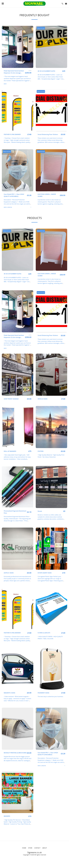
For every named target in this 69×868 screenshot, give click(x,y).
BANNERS (7, 816)
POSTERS (41, 451)
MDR (5, 84)
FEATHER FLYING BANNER (12, 134)
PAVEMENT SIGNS (43, 693)
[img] (18, 47)
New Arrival (41, 28)
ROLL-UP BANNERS (10, 451)
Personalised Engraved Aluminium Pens (15, 512)
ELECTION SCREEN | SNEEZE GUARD (47, 195)
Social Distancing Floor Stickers (48, 134)
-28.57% (6, 28)
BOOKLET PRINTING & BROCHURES (15, 753)
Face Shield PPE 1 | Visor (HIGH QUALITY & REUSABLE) (14, 195)
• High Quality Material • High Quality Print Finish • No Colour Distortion (51, 456)
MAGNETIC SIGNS (9, 693)
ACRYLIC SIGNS (9, 573)
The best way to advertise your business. (51, 696)
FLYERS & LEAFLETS (44, 633)
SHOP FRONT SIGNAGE (11, 399)
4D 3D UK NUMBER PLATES (46, 71)
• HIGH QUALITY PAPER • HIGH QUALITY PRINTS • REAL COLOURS (50, 638)
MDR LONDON (8, 207)
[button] (3, 3)
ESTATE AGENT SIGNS (45, 573)
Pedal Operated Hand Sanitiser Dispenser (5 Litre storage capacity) (14, 72)
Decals (40, 511)
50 (31, 207)
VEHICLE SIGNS (43, 399)
